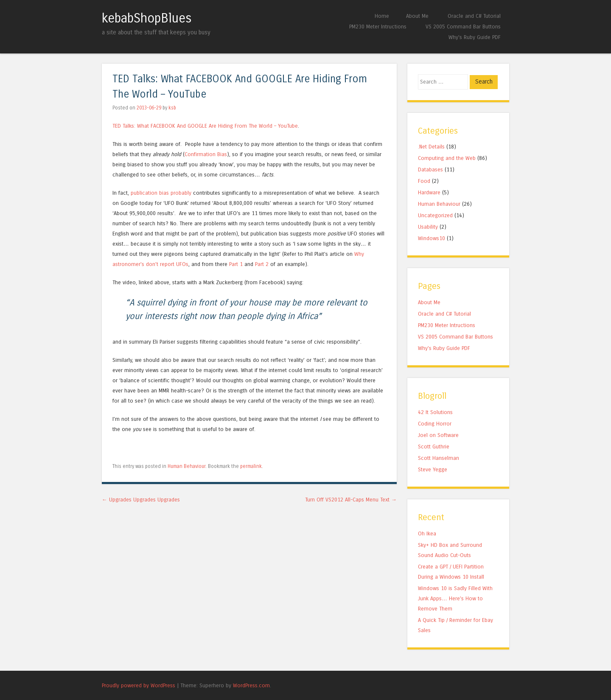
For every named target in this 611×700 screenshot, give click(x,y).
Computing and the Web (447, 158)
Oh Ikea (427, 533)
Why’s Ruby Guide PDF (475, 37)
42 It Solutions (435, 412)
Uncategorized (435, 215)
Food (424, 181)
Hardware (429, 192)
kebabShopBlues (147, 18)
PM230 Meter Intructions (378, 27)
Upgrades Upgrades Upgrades (141, 500)
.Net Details (431, 147)
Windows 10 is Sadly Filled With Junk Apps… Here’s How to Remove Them (455, 598)
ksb (172, 108)
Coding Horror (435, 424)
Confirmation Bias (206, 154)
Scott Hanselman (439, 458)
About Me (417, 16)
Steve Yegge (433, 469)
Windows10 (432, 238)
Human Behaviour (186, 466)
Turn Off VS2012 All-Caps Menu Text (351, 500)
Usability (428, 227)
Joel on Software (438, 435)
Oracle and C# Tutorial (474, 16)
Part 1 (236, 264)
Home (382, 16)
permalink (251, 466)
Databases (430, 169)
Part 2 (262, 264)
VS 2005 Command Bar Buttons (463, 27)
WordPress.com (251, 685)
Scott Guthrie (434, 447)
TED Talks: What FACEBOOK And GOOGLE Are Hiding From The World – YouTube (205, 126)
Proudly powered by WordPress (139, 685)
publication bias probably (161, 193)
